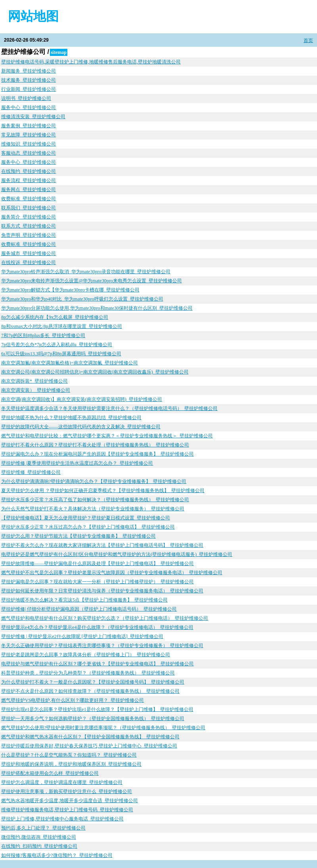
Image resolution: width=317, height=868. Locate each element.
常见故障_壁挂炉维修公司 (29, 135)
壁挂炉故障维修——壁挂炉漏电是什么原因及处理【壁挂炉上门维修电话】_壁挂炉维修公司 (97, 563)
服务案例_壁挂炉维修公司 (29, 126)
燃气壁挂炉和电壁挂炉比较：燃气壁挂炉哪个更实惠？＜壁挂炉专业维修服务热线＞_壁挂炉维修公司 (107, 436)
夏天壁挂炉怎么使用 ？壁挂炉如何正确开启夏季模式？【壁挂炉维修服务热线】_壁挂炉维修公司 (103, 491)
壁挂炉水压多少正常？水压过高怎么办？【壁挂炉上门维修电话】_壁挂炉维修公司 (88, 527)
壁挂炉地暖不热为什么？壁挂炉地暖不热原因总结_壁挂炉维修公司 (71, 418)
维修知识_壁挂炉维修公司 (29, 144)
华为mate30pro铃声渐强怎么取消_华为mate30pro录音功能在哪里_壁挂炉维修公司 (86, 272)
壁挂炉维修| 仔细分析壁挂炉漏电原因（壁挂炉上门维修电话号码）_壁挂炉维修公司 (89, 609)
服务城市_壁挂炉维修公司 (29, 253)
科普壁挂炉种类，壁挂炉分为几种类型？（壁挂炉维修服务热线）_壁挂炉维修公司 (88, 673)
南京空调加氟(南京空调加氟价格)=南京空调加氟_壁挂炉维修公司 (70, 363)
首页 (308, 40)
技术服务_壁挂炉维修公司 (29, 80)
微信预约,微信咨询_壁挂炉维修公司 (39, 837)
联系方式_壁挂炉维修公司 (29, 226)
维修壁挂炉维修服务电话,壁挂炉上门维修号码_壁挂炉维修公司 (67, 810)
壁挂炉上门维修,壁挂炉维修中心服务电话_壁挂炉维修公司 (62, 819)
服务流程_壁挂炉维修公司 (29, 180)
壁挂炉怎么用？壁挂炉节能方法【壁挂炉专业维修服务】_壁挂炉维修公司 (78, 536)
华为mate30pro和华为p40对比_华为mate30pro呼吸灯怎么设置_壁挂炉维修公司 (82, 299)
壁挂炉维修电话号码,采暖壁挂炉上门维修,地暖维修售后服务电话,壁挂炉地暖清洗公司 (91, 62)
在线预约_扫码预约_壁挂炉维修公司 (39, 846)
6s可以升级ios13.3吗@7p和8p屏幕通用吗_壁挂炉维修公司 (61, 354)
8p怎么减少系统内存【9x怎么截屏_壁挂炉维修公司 (55, 317)
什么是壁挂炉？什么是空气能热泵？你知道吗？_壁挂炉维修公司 (69, 755)
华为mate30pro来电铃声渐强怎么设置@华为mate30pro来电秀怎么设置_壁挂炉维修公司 (92, 281)
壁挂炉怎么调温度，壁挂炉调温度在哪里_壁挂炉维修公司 (62, 782)
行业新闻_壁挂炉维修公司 (29, 89)
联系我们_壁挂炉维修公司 (29, 208)
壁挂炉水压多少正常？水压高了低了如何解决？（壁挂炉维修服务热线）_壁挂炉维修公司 (95, 500)
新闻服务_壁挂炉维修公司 (29, 71)
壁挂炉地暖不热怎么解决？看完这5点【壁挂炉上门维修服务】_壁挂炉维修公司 (84, 600)
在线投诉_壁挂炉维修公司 (29, 263)
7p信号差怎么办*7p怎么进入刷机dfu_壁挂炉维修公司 (57, 345)
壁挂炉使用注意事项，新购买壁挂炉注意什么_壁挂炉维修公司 (67, 791)
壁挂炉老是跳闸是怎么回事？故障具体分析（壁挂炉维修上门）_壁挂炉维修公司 (86, 655)
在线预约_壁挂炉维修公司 (29, 171)
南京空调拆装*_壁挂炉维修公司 (34, 381)
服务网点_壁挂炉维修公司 (29, 190)
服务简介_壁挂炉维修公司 (29, 217)
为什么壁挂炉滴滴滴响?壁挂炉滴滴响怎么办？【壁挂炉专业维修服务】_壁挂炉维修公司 (94, 481)
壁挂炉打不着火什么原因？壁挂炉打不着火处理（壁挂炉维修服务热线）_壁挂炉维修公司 (95, 445)
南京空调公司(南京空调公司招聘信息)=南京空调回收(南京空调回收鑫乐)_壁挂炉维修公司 (95, 372)
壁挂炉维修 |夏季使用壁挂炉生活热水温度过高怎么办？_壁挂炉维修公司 (77, 463)
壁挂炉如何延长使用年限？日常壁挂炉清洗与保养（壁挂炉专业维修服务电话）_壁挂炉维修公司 (102, 591)
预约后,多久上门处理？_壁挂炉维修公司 (43, 828)
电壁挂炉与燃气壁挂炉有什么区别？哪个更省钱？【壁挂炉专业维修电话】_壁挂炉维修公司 (97, 664)
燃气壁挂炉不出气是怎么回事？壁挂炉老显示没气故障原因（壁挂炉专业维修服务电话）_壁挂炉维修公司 (112, 573)
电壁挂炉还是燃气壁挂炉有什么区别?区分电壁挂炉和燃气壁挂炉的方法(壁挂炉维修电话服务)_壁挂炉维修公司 (117, 554)
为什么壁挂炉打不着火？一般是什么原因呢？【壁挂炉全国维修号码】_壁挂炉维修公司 (93, 682)
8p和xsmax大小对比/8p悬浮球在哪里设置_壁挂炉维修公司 (62, 326)
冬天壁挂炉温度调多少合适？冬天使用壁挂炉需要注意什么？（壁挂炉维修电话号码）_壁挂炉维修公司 (109, 408)
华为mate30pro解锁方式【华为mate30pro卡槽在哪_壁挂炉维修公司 (70, 290)
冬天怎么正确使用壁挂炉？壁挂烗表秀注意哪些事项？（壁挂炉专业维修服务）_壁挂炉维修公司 (102, 646)
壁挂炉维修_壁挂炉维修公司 (31, 472)
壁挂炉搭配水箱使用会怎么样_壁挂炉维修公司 (50, 773)
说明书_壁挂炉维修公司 (26, 98)
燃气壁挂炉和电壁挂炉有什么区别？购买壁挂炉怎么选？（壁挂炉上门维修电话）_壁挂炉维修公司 (105, 618)
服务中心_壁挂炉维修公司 (29, 107)
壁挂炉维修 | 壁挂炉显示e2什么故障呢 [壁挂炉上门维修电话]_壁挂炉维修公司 (82, 636)
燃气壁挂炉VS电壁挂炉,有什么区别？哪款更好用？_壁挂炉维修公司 (73, 700)
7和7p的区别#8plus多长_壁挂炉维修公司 (43, 335)
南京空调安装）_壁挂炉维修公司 (36, 390)
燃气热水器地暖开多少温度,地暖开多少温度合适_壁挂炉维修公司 (70, 801)
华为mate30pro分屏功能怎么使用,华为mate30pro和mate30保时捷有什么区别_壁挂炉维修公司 (97, 308)
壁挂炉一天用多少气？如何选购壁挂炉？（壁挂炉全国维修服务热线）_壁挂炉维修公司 (93, 719)
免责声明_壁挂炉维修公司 (29, 235)
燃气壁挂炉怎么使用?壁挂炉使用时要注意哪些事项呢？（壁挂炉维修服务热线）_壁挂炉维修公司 (103, 728)
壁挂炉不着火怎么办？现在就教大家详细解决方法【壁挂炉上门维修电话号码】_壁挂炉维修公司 (102, 545)
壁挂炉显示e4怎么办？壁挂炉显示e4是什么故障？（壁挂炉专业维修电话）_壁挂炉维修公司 (97, 627)
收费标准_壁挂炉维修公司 (29, 199)
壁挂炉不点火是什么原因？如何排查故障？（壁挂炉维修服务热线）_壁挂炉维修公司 (90, 691)
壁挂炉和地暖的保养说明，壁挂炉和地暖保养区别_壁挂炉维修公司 (71, 764)
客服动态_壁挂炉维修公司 (29, 153)
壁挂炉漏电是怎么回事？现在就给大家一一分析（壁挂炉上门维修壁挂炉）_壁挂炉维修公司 (97, 582)
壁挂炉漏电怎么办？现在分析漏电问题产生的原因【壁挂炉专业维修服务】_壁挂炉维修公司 (97, 454)
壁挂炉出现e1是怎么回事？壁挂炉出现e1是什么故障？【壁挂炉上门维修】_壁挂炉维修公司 (97, 709)
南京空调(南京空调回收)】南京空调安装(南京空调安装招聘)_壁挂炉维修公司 (82, 399)
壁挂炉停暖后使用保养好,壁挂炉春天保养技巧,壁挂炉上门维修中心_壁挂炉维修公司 (89, 746)
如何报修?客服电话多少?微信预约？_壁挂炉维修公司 (57, 855)
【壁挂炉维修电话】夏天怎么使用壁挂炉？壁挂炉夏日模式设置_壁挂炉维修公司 (86, 518)
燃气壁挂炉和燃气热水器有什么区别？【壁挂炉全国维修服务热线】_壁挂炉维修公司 (90, 737)
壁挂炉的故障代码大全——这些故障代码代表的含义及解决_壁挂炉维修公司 (81, 427)
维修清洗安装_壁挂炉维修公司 (33, 117)
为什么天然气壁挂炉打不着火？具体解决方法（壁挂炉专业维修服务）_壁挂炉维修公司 (93, 509)
